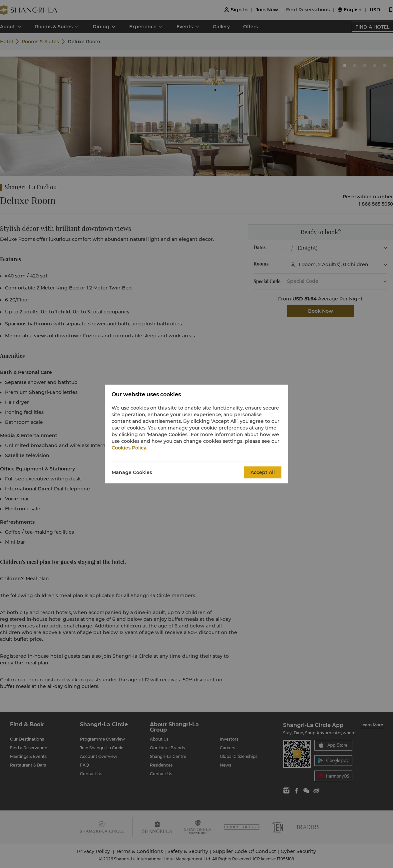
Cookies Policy (129, 448)
